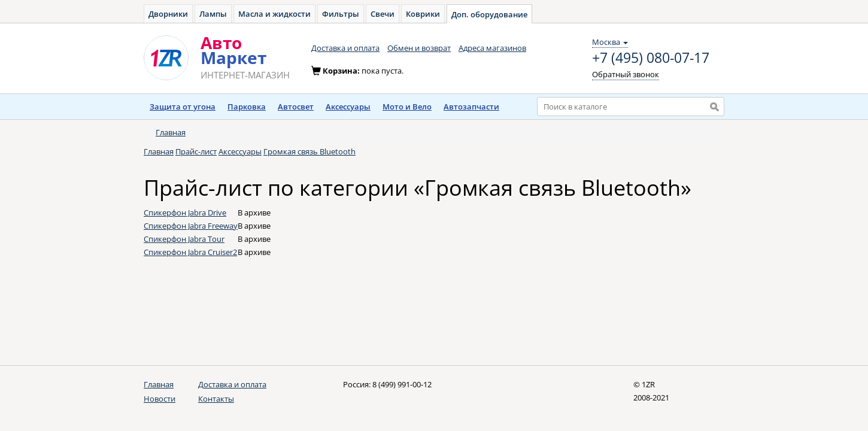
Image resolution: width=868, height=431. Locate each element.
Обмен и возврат (419, 48)
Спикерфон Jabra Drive (185, 213)
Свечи (383, 14)
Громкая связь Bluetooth (309, 151)
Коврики (423, 14)
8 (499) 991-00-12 (402, 384)
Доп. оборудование (489, 14)
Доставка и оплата (345, 48)
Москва (610, 42)
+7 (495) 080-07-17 (651, 58)
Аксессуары (348, 107)
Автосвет (296, 107)
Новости (160, 399)
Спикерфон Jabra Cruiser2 (190, 252)
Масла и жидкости (274, 14)
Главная (171, 132)
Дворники (168, 14)
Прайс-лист (196, 151)
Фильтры (341, 14)
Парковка (247, 107)
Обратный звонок (626, 74)
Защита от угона (183, 107)
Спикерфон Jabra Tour (184, 239)
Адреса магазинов (492, 48)
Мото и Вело (407, 107)
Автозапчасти (471, 107)
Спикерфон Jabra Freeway (191, 226)
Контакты (216, 399)
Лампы (213, 14)
